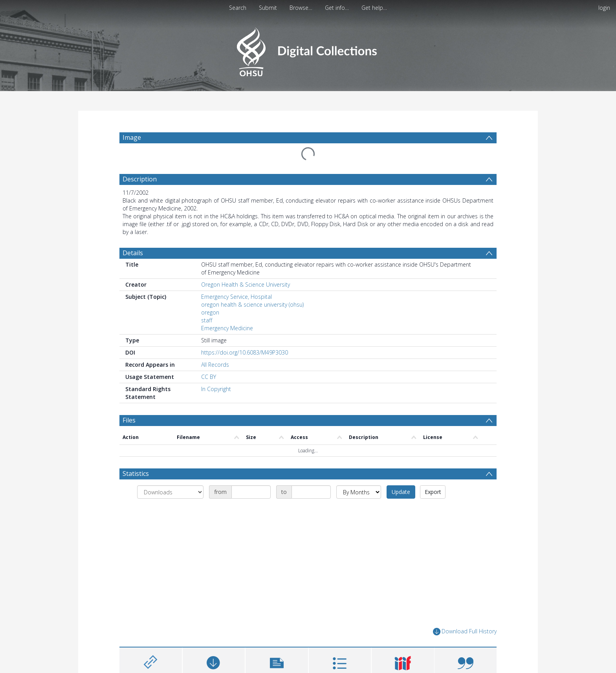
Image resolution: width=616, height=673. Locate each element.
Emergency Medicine (227, 328)
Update (401, 492)
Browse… (301, 8)
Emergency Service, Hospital (236, 297)
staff (207, 320)
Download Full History (465, 632)
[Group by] (170, 492)
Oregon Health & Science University (246, 284)
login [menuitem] (604, 8)
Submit (268, 8)
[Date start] (251, 492)
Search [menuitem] (238, 8)
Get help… (374, 8)
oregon (210, 312)
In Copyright (216, 389)
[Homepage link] (308, 50)
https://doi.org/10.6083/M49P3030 (245, 352)
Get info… (337, 8)
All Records (215, 365)
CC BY (209, 377)
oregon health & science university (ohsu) (252, 304)
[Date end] (311, 492)
